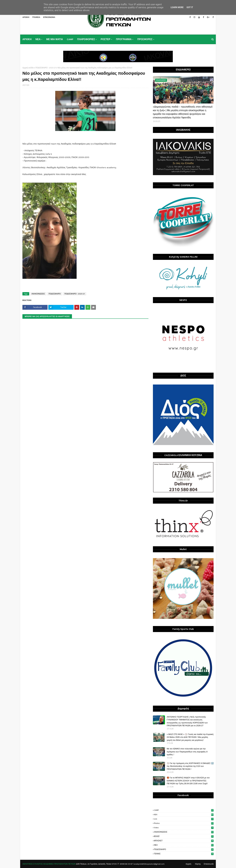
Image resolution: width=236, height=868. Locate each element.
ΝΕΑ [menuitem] (38, 39)
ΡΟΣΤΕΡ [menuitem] (106, 39)
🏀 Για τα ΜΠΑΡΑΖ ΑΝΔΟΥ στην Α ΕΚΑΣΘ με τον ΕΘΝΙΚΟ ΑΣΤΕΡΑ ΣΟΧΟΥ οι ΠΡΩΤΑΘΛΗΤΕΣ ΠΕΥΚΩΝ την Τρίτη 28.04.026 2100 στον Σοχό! (188, 781)
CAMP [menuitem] (70, 39)
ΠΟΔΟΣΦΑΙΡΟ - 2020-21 (46, 68)
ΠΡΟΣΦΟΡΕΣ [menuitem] (145, 39)
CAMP (184, 810)
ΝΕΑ (184, 845)
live (184, 819)
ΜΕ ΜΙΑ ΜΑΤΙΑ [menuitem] (55, 39)
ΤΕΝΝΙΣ (184, 854)
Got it (190, 7)
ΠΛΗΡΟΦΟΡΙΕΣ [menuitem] (86, 39)
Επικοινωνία (209, 864)
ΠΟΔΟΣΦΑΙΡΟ (55, 294)
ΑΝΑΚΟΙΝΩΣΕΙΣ (38, 294)
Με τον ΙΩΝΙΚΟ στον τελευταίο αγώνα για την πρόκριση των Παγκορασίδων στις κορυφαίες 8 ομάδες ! (187, 752)
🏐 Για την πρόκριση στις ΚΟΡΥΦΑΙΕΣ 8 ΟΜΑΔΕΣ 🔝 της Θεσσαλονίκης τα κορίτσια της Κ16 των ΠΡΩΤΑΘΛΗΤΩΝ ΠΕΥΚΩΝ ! (190, 766)
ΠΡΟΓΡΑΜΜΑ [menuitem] (124, 39)
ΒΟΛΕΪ (184, 836)
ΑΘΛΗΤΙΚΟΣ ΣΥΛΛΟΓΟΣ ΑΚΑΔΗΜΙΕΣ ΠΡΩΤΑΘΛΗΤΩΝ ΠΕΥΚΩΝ (49, 864)
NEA (184, 815)
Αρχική (188, 864)
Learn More (177, 7)
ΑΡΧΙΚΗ (26, 17)
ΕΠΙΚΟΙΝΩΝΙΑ (49, 17)
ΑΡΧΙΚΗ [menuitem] (27, 39)
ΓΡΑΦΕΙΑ (36, 17)
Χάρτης (198, 864)
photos (184, 823)
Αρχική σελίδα (28, 68)
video (184, 828)
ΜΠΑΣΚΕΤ (184, 841)
